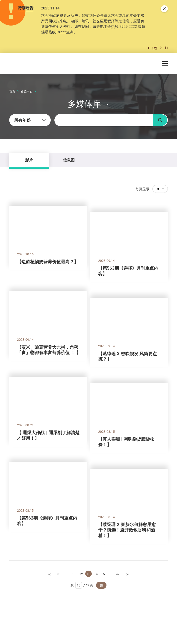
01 (59, 574)
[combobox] (30, 120)
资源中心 (27, 91)
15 (103, 574)
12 (81, 574)
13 (88, 574)
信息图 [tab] (69, 160)
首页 (12, 91)
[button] (148, 48)
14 (96, 574)
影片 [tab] (29, 160)
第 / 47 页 (82, 585)
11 (74, 574)
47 (118, 574)
